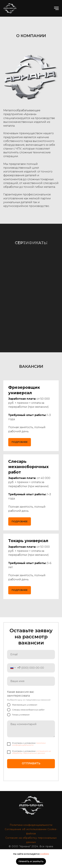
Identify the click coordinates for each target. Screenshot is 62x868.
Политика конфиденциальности (31, 825)
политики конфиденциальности (29, 744)
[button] (28, 467)
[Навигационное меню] (56, 8)
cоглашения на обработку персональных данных (31, 752)
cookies (44, 854)
